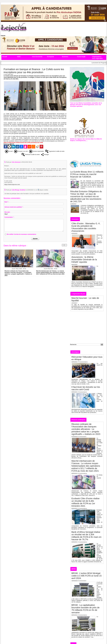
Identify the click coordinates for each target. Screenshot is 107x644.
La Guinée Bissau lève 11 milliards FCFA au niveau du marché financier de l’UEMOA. (87, 174)
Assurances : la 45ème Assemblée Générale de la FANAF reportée (84, 260)
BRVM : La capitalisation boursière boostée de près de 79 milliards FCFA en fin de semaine (86, 609)
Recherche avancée (75, 347)
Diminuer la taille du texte (31, 155)
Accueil (5, 57)
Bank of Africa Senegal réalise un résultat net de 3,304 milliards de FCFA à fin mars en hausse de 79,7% (87, 536)
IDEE (19, 57)
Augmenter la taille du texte (55, 151)
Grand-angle (81, 57)
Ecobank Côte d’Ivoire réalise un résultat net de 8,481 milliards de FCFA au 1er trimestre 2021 (86, 502)
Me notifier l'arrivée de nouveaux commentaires (22, 234)
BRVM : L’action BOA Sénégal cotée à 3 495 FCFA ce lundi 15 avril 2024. (87, 576)
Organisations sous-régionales (97, 57)
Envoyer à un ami (21, 151)
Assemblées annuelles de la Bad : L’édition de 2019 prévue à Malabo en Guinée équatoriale (87, 111)
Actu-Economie (37, 57)
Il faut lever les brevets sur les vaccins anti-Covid (86, 388)
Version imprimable (36, 151)
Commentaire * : (9, 217)
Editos (85, 352)
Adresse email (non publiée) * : (14, 207)
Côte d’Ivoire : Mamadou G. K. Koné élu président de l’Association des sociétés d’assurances (86, 227)
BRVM (74, 569)
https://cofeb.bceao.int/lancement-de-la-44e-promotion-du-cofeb (23, 143)
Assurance (75, 219)
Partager (45, 155)
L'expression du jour (78, 294)
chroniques (75, 352)
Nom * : (7, 202)
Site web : (7, 212)
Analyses (93, 352)
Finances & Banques (78, 420)
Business (65, 57)
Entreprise (51, 57)
